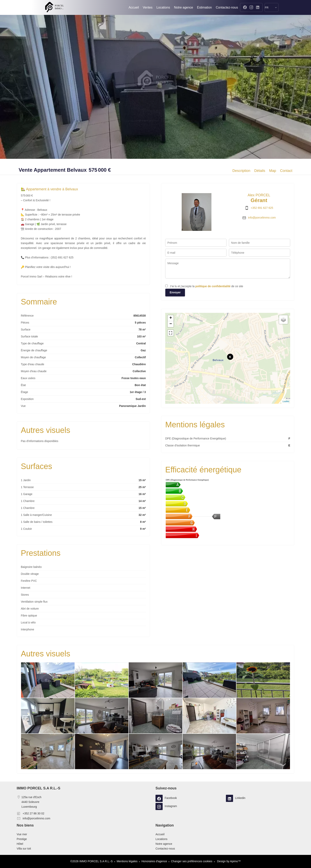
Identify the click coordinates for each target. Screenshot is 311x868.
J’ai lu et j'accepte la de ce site (206, 286)
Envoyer (175, 292)
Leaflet (286, 401)
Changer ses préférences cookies (192, 861)
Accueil (54, 7)
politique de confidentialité (213, 286)
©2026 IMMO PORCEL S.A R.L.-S (92, 861)
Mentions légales (127, 861)
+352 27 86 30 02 (33, 813)
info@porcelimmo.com (262, 218)
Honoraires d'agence (154, 861)
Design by (229, 861)
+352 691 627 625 (262, 208)
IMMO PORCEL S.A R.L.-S (38, 788)
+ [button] (171, 318)
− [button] (171, 324)
